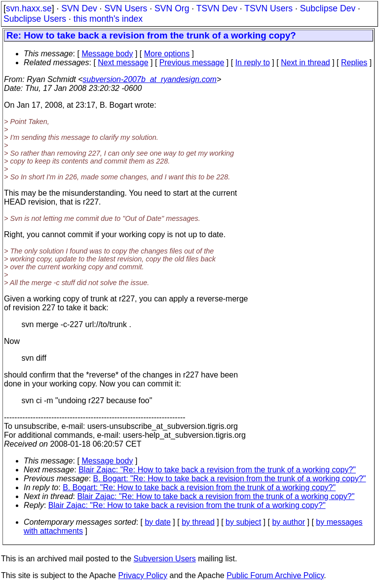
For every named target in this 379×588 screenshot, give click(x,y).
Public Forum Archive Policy (275, 575)
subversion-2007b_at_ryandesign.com (150, 79)
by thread (198, 522)
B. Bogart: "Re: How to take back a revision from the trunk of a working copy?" (230, 479)
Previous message (192, 63)
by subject (243, 522)
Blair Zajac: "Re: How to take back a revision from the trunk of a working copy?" (217, 470)
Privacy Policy (143, 575)
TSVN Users (268, 8)
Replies (354, 63)
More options (167, 54)
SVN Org (172, 8)
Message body (107, 54)
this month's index (108, 19)
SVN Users (126, 8)
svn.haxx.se (29, 8)
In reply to (253, 63)
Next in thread (305, 63)
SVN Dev (79, 8)
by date (157, 522)
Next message (123, 63)
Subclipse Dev (328, 8)
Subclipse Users (35, 19)
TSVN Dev (217, 8)
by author (288, 522)
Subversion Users (165, 559)
